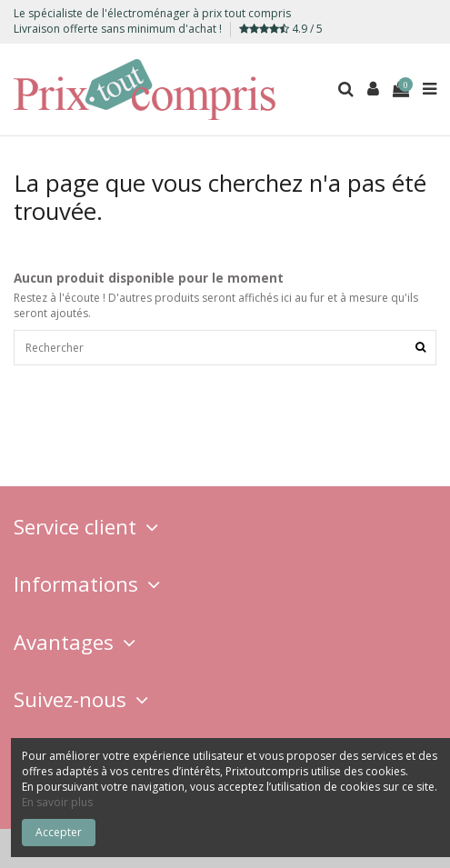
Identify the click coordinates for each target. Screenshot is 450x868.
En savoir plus (57, 802)
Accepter (59, 832)
